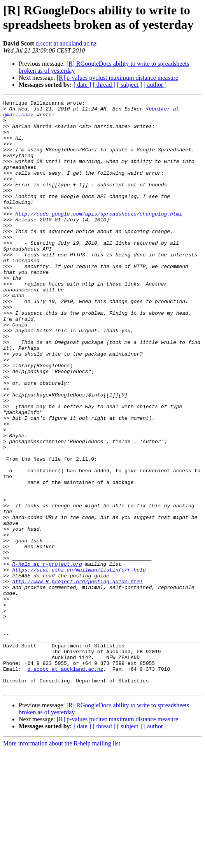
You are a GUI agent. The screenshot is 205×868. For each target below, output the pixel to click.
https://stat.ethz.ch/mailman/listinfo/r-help (79, 664)
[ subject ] (130, 85)
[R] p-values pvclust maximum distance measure (117, 78)
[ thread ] (104, 85)
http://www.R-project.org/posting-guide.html (77, 678)
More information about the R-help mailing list (62, 861)
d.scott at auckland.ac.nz (66, 43)
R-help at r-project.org (47, 657)
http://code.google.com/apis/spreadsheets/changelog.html (99, 237)
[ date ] (82, 85)
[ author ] (155, 85)
